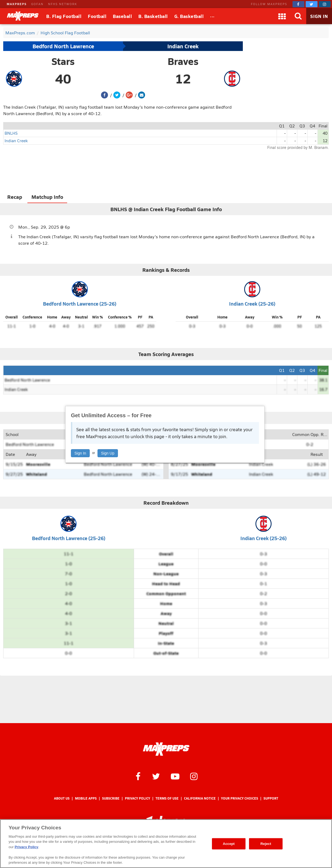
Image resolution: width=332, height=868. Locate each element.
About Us (62, 798)
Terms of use (167, 798)
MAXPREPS (17, 4)
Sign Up (108, 453)
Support (271, 798)
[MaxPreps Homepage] (166, 749)
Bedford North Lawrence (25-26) (80, 304)
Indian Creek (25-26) (252, 304)
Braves (183, 61)
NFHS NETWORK (63, 4)
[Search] (298, 16)
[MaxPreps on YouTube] (175, 776)
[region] (166, 844)
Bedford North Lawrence (63, 46)
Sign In (80, 453)
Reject (266, 844)
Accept (229, 844)
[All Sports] (212, 16)
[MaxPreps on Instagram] (325, 4)
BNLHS (11, 133)
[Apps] (282, 16)
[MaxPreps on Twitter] (312, 4)
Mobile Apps (86, 798)
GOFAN (37, 4)
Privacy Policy (138, 798)
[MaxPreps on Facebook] (298, 4)
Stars (63, 61)
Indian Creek (183, 46)
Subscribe (111, 798)
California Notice (200, 798)
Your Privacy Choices (240, 798)
